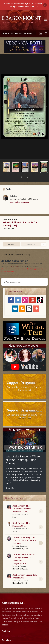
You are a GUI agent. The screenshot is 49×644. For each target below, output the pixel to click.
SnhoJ (15, 189)
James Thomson (21, 508)
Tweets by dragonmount (14, 629)
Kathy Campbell (21, 539)
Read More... (12, 481)
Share (12, 238)
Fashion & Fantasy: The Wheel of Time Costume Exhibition (24, 533)
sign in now (13, 260)
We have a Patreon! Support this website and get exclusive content (23, 5)
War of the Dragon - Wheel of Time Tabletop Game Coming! (23, 453)
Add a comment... (12, 275)
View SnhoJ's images (19, 195)
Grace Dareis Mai (22, 522)
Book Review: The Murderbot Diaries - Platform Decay (22, 502)
